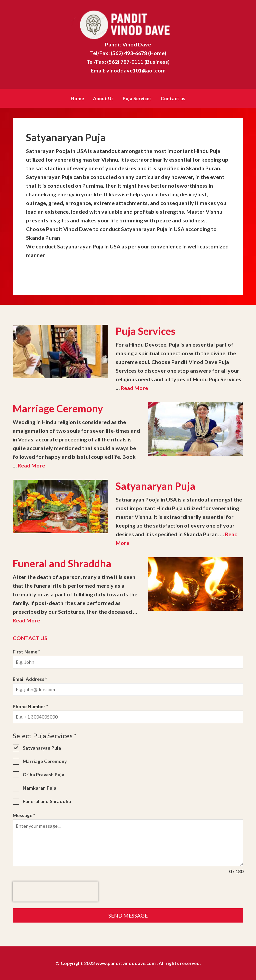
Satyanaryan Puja (155, 485)
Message (24, 815)
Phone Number (30, 706)
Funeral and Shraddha (62, 563)
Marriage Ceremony (58, 408)
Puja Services (145, 330)
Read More (134, 387)
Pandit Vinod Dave (128, 23)
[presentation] (55, 891)
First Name (26, 651)
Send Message (128, 915)
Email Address (30, 678)
